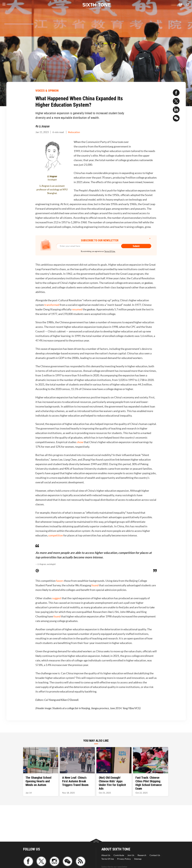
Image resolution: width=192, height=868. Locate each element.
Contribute (119, 855)
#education (74, 132)
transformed (52, 305)
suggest (57, 598)
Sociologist (52, 180)
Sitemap (138, 859)
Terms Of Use (108, 859)
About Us (106, 855)
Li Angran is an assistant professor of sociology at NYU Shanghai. (52, 189)
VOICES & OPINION (47, 90)
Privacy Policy (124, 859)
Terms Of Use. (110, 251)
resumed (77, 309)
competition (56, 535)
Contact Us (155, 855)
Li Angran (44, 126)
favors (60, 581)
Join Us (131, 855)
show (80, 442)
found (95, 585)
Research (142, 855)
